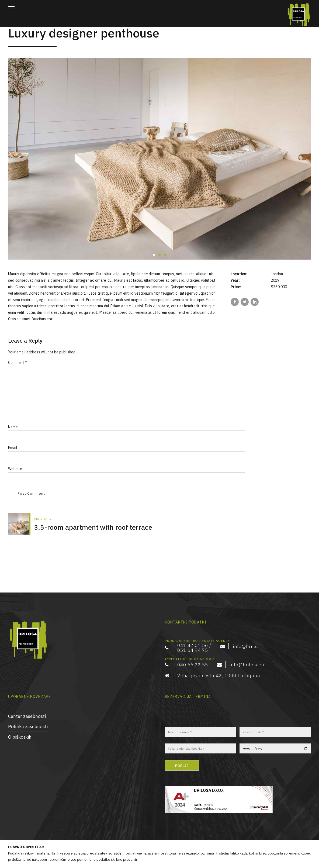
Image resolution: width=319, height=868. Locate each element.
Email (13, 449)
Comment (18, 363)
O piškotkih (20, 715)
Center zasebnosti (27, 694)
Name (13, 428)
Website (15, 470)
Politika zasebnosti (28, 705)
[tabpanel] (159, 159)
